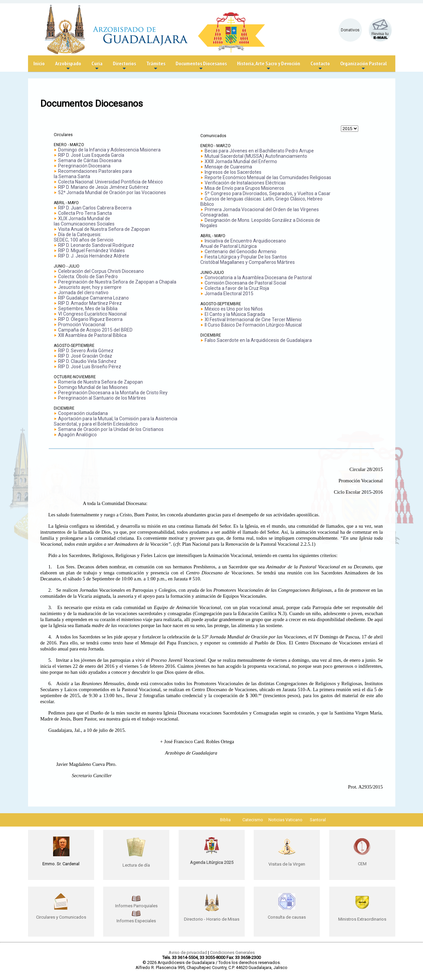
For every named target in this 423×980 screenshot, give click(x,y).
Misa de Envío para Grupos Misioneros (244, 188)
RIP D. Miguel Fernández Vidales (91, 251)
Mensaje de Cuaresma (228, 167)
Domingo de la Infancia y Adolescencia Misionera (109, 150)
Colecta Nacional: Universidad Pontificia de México (111, 182)
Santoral (318, 820)
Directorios (124, 66)
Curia (97, 66)
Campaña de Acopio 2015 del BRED (95, 330)
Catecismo (253, 820)
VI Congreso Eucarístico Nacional (92, 314)
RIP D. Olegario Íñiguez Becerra (90, 319)
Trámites (156, 66)
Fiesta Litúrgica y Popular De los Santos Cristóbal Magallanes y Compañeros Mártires (248, 260)
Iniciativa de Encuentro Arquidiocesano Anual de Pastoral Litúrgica (243, 243)
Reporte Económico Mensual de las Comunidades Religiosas (268, 177)
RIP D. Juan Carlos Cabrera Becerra (95, 208)
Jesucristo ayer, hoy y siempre (90, 287)
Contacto (320, 66)
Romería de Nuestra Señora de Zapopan (100, 382)
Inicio (39, 63)
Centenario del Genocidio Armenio (241, 252)
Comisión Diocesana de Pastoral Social (245, 283)
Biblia (225, 820)
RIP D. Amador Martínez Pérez (90, 303)
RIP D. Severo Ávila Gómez (86, 351)
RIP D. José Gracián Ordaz (85, 356)
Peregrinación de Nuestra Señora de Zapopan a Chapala (117, 282)
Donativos (350, 30)
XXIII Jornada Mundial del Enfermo (241, 161)
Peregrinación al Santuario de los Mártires (102, 398)
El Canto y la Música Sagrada (235, 314)
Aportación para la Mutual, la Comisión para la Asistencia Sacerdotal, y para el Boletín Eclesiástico (116, 421)
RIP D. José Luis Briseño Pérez (90, 367)
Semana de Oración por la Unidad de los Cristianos (111, 429)
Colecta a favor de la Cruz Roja (237, 288)
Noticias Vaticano (285, 820)
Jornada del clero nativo (83, 293)
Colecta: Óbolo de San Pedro (88, 277)
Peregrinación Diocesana (84, 166)
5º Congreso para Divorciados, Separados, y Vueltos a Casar (268, 193)
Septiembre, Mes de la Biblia (88, 309)
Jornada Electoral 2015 (229, 294)
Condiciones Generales (232, 952)
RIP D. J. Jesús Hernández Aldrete (94, 256)
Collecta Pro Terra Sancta (85, 213)
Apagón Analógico (77, 435)
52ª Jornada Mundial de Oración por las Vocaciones (112, 192)
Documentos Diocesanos (201, 66)
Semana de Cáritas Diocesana (90, 160)
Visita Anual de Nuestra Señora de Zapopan (104, 229)
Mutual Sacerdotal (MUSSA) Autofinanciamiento (256, 156)
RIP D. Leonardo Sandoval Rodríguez (96, 245)
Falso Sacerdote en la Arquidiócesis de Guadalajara (258, 340)
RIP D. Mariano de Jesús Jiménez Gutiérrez (103, 187)
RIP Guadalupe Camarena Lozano (93, 298)
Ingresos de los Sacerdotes (233, 172)
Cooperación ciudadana (83, 413)
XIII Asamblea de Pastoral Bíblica (92, 335)
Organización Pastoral (363, 66)
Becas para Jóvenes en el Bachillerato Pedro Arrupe (259, 151)
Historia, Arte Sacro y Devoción (269, 66)
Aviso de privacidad (188, 952)
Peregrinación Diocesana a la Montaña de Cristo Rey (113, 393)
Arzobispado (68, 66)
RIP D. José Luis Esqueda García (91, 155)
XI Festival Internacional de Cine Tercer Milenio (253, 320)
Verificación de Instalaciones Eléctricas (245, 183)
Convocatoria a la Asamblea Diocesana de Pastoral (258, 278)
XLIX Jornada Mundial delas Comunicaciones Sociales (84, 221)
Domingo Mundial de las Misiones (93, 387)
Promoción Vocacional (82, 325)
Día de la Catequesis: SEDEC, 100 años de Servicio (84, 237)
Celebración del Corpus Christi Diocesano (101, 271)
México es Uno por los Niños (234, 309)
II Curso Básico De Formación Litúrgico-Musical (253, 325)
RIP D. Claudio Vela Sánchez (87, 361)
